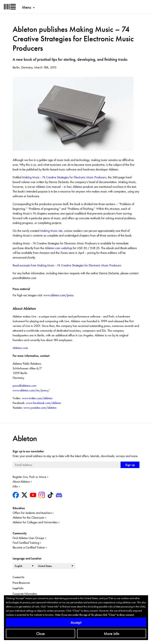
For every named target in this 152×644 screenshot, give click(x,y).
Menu (27, 7)
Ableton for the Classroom (28, 517)
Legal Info (18, 588)
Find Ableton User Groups (28, 538)
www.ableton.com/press (58, 295)
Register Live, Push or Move (29, 477)
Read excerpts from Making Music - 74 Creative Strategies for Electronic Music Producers (67, 265)
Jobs (15, 486)
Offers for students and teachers (32, 513)
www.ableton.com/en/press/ (31, 390)
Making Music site (51, 231)
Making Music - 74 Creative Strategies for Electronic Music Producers (64, 177)
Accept (76, 622)
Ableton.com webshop (58, 248)
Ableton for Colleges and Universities (35, 522)
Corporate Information (25, 594)
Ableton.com (20, 348)
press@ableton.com (24, 386)
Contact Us (18, 577)
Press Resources (21, 583)
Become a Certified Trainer (29, 547)
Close (41, 634)
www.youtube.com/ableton (40, 408)
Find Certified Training (26, 543)
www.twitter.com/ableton (37, 398)
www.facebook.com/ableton (43, 403)
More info (112, 634)
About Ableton (21, 482)
